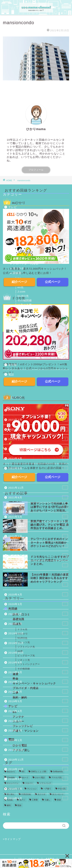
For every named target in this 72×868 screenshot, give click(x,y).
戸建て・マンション (26, 233)
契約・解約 (20, 337)
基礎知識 (18, 332)
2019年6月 (38, 691)
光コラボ (18, 268)
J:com (21, 292)
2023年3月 (38, 420)
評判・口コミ (21, 351)
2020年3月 (38, 604)
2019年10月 (38, 652)
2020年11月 (38, 546)
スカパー (18, 224)
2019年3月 (38, 721)
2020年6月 (38, 585)
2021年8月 (38, 497)
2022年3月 (38, 468)
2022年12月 (38, 429)
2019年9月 (38, 662)
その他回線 (25, 300)
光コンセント (17, 242)
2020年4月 (38, 594)
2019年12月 (38, 633)
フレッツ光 (25, 327)
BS (15, 214)
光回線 (13, 252)
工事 (16, 342)
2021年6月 (38, 507)
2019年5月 (38, 701)
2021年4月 (38, 526)
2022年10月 (38, 439)
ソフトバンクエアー (30, 309)
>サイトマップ (12, 839)
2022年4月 (38, 458)
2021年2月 (38, 536)
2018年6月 (38, 798)
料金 (16, 346)
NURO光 (23, 296)
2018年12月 (38, 750)
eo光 (21, 287)
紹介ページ (19, 282)
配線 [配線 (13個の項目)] (19, 805)
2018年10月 (38, 769)
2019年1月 (38, 740)
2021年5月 (38, 517)
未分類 (13, 365)
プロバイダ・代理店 (26, 264)
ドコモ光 (23, 318)
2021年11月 (38, 487)
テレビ (13, 207)
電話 (11, 375)
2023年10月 (38, 410)
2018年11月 (38, 759)
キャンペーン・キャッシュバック (34, 259)
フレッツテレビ (23, 228)
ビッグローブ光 (28, 322)
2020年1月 (38, 624)
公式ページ (53, 282)
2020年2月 (38, 614)
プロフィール (36, 170)
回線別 (17, 273)
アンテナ (18, 219)
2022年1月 (38, 478)
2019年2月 (38, 730)
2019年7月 (38, 682)
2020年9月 (38, 555)
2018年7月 (38, 789)
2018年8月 (38, 779)
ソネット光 (25, 305)
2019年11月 (38, 643)
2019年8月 (38, 672)
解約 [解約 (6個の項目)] (9, 805)
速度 (16, 356)
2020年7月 (38, 575)
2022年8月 (38, 449)
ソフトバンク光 (28, 313)
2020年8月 (38, 565)
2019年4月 (38, 711)
